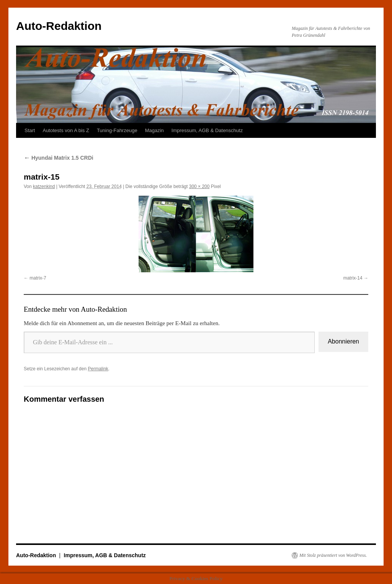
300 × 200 (199, 186)
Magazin (154, 130)
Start (30, 130)
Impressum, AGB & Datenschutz (207, 130)
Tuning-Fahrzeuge (117, 130)
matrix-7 (38, 278)
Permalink (98, 369)
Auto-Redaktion (59, 26)
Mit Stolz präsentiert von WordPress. (333, 555)
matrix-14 (353, 278)
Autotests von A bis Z (66, 130)
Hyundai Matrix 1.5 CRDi (59, 158)
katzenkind (44, 186)
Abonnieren (343, 341)
